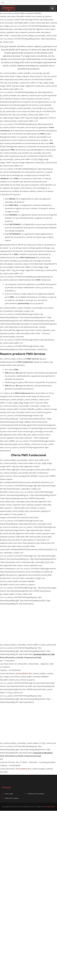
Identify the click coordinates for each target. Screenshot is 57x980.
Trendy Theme (50, 807)
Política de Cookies (12, 798)
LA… (3, 2)
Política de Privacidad (36, 794)
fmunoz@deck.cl (22, 769)
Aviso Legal (9, 794)
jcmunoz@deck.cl (23, 673)
